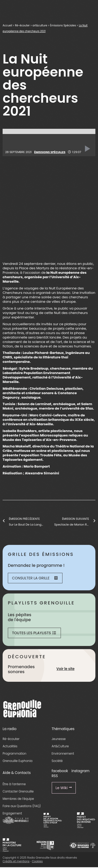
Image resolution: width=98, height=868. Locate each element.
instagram (80, 771)
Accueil (7, 25)
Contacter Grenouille (18, 791)
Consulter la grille (35, 578)
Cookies (37, 861)
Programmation (15, 754)
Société (57, 761)
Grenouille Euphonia (18, 761)
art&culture (40, 25)
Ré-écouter (22, 25)
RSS (55, 776)
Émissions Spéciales (63, 25)
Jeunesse (59, 739)
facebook (60, 771)
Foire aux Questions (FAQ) (22, 806)
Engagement (12, 813)
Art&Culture (60, 746)
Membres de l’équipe (18, 799)
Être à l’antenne (14, 784)
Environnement (63, 754)
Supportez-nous (15, 821)
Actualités (10, 746)
